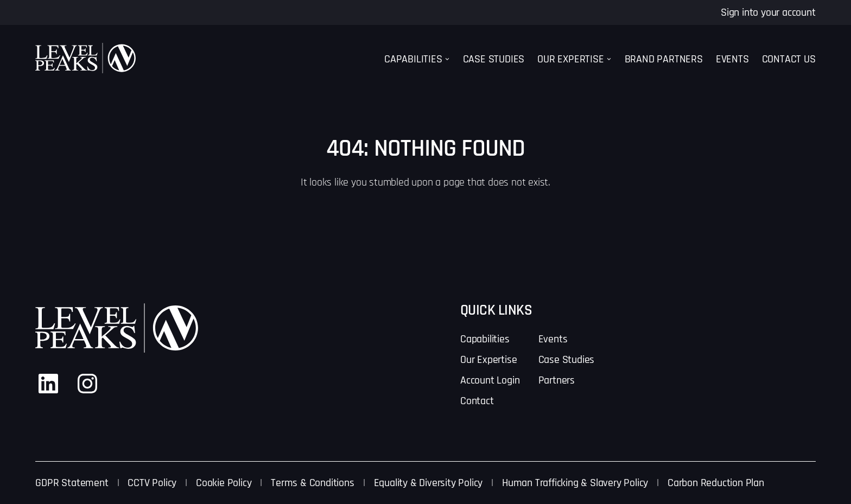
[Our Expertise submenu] (609, 59)
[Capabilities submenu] (447, 59)
